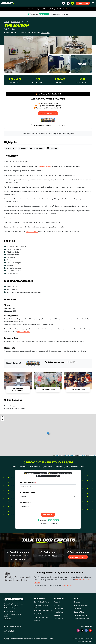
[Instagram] (78, 630)
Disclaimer (88, 638)
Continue (48, 515)
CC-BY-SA (83, 456)
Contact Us (8, 619)
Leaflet (56, 456)
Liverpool (7, 22)
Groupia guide (67, 585)
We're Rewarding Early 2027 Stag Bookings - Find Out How (48, 9)
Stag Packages (39, 614)
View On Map (45, 33)
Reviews (57, 615)
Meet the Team (59, 612)
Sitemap (77, 602)
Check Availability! (48, 113)
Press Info (78, 609)
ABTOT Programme (81, 605)
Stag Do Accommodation (43, 611)
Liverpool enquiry (32, 231)
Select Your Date (28, 483)
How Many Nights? (29, 492)
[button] (68, 3)
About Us (57, 602)
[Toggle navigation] (93, 3)
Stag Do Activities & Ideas (41, 606)
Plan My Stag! (83, 3)
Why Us (57, 605)
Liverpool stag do (45, 166)
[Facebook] (86, 630)
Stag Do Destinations (41, 602)
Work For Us (58, 619)
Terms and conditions (84, 642)
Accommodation (15, 22)
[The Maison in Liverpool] (26, 54)
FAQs (55, 556)
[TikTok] (82, 630)
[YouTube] (90, 630)
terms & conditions (24, 332)
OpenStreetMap (69, 456)
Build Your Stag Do (78, 557)
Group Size (26, 502)
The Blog (37, 621)
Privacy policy (78, 638)
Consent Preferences (81, 619)
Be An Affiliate (79, 612)
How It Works (59, 609)
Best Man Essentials (41, 617)
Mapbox (94, 456)
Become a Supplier (81, 615)
